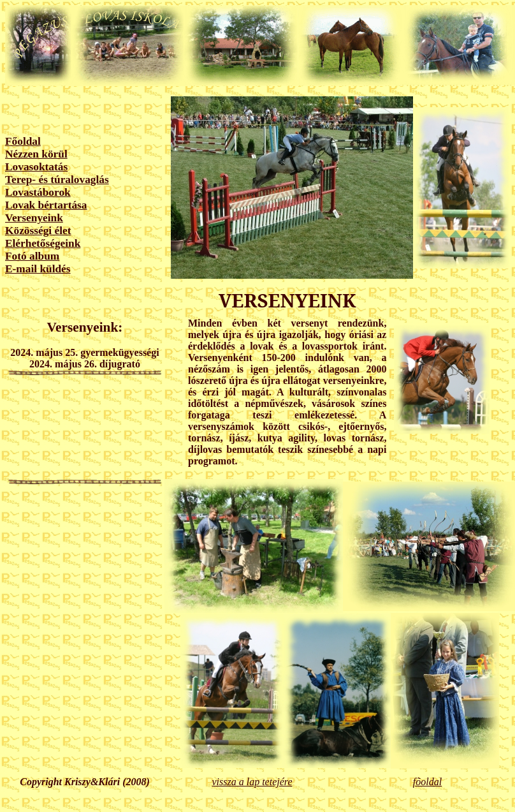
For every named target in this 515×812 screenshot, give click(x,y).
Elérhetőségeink (43, 243)
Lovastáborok (38, 192)
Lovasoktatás (36, 167)
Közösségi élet (38, 231)
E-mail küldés (38, 269)
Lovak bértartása (46, 205)
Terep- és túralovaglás (57, 180)
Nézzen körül (36, 154)
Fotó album (32, 256)
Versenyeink (34, 218)
